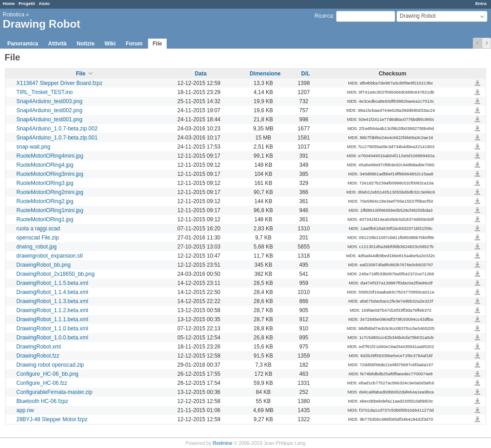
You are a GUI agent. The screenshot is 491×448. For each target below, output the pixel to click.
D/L (305, 74)
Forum (134, 44)
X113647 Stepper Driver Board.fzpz (59, 83)
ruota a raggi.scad (38, 229)
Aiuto (44, 3)
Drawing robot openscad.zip (50, 365)
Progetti (27, 3)
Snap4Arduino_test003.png (49, 101)
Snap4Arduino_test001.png (49, 119)
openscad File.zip (37, 238)
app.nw (25, 410)
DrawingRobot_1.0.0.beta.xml (52, 338)
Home (9, 3)
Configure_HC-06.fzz (42, 383)
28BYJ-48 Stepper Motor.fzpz (52, 419)
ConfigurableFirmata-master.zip (54, 392)
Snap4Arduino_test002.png (49, 110)
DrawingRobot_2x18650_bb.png (55, 274)
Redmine (222, 443)
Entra (481, 3)
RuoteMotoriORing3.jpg (45, 183)
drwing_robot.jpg (37, 247)
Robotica (13, 15)
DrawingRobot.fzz (38, 356)
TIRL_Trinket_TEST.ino (45, 92)
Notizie (86, 44)
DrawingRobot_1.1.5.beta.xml (52, 283)
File (157, 44)
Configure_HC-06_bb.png (47, 374)
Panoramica (23, 44)
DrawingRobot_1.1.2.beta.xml (52, 310)
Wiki (110, 44)
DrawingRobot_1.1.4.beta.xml (52, 292)
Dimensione (265, 74)
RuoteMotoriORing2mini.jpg (50, 192)
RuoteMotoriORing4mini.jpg (50, 156)
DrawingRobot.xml (39, 347)
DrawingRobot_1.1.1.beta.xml (52, 319)
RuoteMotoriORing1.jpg (45, 219)
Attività (57, 44)
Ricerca (324, 16)
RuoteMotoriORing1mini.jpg (50, 210)
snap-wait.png (33, 147)
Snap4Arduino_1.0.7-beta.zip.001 (57, 138)
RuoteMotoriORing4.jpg (45, 165)
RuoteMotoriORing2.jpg (45, 201)
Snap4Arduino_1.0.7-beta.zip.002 (57, 129)
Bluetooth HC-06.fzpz (42, 401)
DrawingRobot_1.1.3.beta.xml (52, 301)
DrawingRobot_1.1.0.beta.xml (52, 329)
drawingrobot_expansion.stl (50, 256)
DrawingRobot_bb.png (43, 265)
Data (201, 74)
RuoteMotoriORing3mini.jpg (50, 174)
